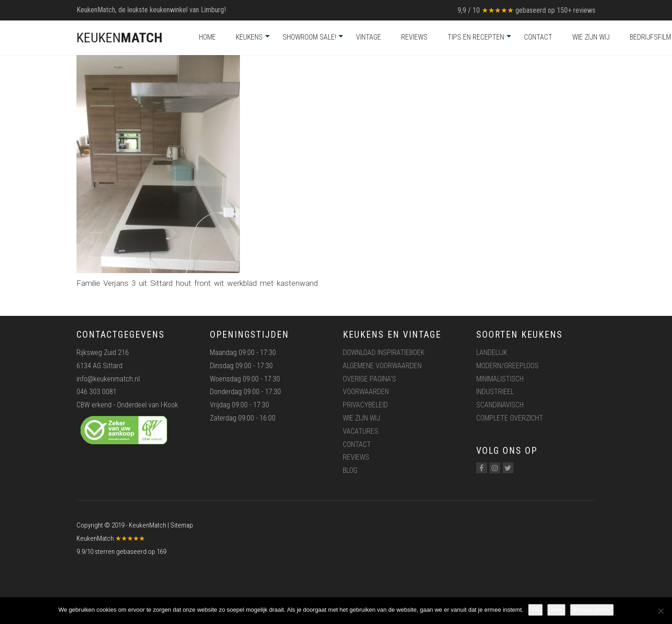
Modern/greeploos (507, 366)
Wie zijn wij (591, 37)
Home (207, 37)
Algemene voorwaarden (382, 366)
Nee (556, 610)
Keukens (249, 37)
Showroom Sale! (309, 37)
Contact (538, 37)
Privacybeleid (365, 405)
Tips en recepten (476, 37)
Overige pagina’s (369, 379)
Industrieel (495, 392)
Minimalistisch (500, 379)
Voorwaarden (366, 392)
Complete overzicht (510, 418)
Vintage (369, 37)
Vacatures (361, 431)
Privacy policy (592, 610)
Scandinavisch (500, 405)
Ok (536, 610)
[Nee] (661, 611)
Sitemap (182, 525)
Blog (350, 470)
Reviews (414, 37)
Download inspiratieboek (384, 353)
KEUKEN (120, 38)
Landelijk (492, 353)
